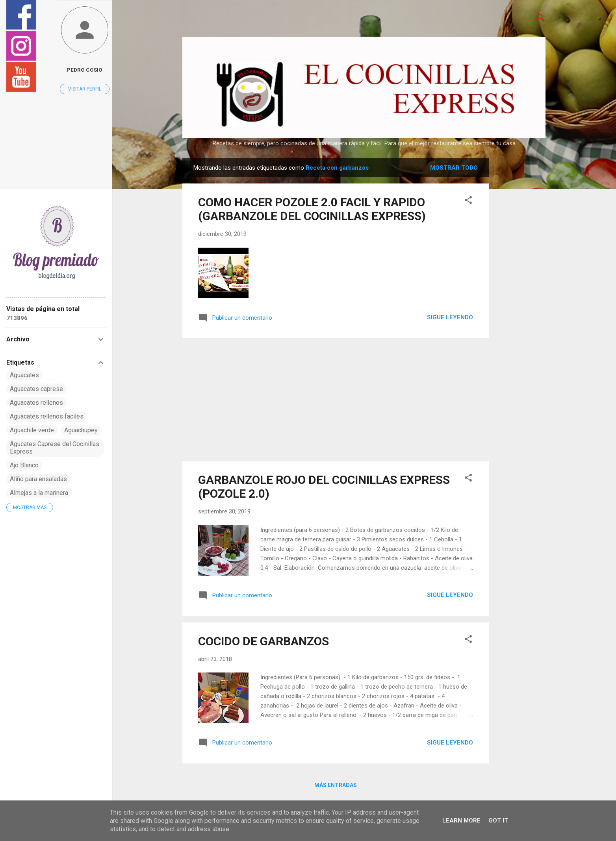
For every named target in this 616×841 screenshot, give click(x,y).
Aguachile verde (32, 430)
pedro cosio (85, 70)
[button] (468, 201)
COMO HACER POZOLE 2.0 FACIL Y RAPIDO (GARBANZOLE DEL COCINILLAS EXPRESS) (312, 209)
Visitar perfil (85, 89)
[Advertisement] (520, 276)
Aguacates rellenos (36, 403)
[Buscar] (541, 18)
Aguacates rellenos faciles (47, 416)
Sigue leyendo (450, 317)
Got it (498, 821)
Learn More (461, 821)
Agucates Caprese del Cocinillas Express (55, 448)
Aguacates (24, 375)
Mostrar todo (454, 168)
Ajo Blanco (24, 465)
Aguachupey (81, 430)
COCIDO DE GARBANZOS (263, 641)
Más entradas (336, 785)
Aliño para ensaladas (38, 479)
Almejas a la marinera (39, 493)
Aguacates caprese (36, 389)
